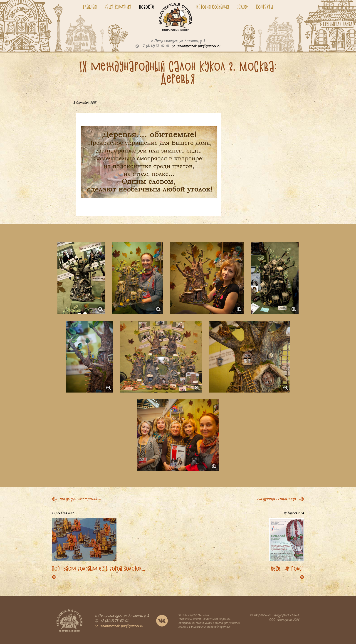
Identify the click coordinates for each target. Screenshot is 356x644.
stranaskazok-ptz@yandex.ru (196, 46)
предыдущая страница (80, 499)
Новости (147, 7)
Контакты (265, 7)
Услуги (243, 7)
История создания (213, 7)
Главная (90, 7)
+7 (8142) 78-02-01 (152, 46)
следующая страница (277, 499)
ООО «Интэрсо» (281, 620)
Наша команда (118, 7)
